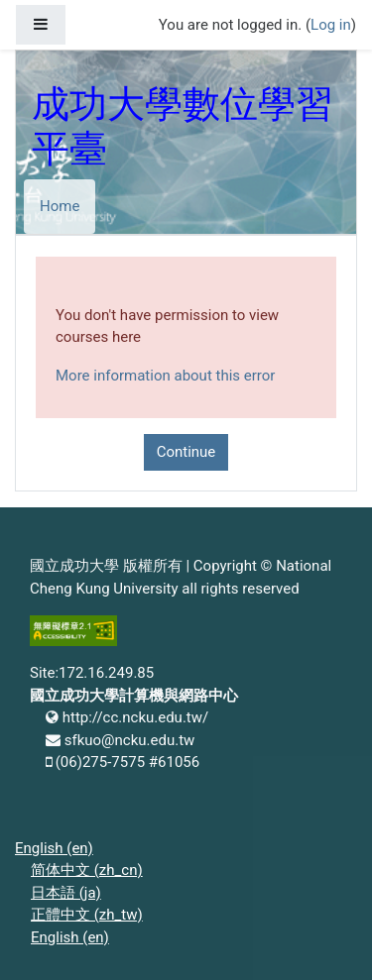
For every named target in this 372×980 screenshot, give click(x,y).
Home (60, 206)
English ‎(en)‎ (54, 848)
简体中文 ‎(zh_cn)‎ (87, 870)
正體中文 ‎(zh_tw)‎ (87, 915)
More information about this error (165, 376)
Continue (186, 452)
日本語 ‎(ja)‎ (66, 893)
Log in (331, 25)
